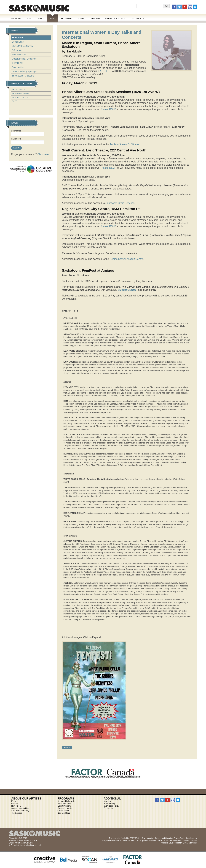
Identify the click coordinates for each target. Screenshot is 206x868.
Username (16, 131)
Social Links (18, 42)
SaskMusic (39, 8)
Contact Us (108, 808)
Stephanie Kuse (127, 290)
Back (67, 748)
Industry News (20, 97)
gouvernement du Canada (153, 841)
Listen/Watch (138, 18)
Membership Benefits (66, 801)
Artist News (18, 90)
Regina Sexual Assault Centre (126, 259)
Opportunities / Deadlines (24, 59)
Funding (95, 18)
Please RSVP (108, 109)
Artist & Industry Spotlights (25, 71)
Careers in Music (64, 808)
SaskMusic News (21, 93)
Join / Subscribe (64, 804)
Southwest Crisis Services (120, 203)
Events (40, 18)
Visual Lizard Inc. (190, 843)
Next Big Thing (64, 813)
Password (16, 139)
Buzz (14, 101)
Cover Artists (18, 67)
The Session (17, 813)
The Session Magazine (23, 76)
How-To (82, 18)
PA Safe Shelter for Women (125, 144)
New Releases (19, 55)
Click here (43, 154)
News (53, 18)
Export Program (64, 806)
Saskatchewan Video (20, 808)
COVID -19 (17, 63)
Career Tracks (63, 811)
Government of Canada (151, 838)
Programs (67, 18)
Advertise (107, 801)
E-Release (17, 50)
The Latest (17, 38)
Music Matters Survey (23, 46)
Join (29, 18)
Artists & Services (115, 18)
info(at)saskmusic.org (24, 843)
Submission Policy (111, 806)
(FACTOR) (103, 71)
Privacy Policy (109, 804)
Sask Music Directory (20, 811)
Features (15, 804)
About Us (16, 18)
